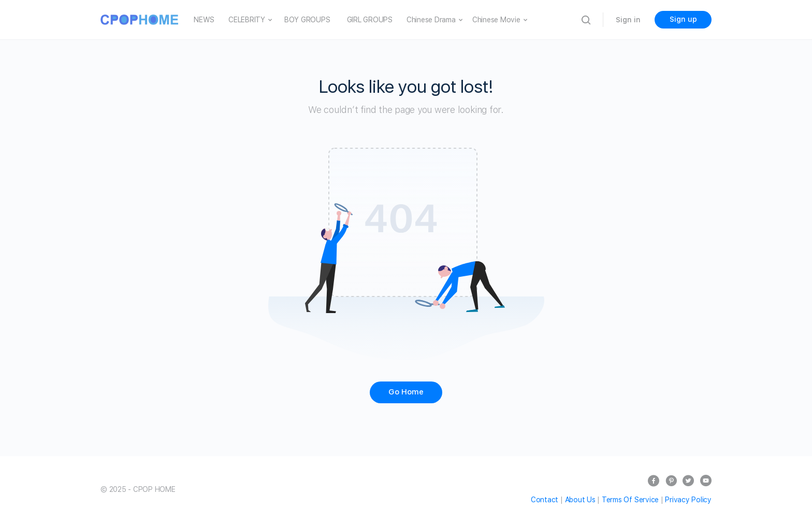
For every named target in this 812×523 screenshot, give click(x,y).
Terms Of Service (630, 500)
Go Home (406, 392)
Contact (545, 500)
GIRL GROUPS (370, 20)
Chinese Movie (496, 20)
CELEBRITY (247, 20)
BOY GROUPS (307, 20)
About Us (580, 500)
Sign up (683, 19)
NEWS (204, 20)
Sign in (628, 20)
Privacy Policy (688, 500)
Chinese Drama (431, 20)
